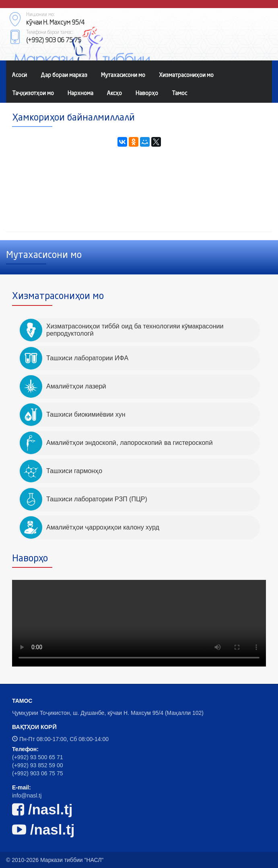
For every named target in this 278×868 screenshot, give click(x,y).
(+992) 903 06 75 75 (38, 773)
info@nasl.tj (27, 795)
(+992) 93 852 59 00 (38, 765)
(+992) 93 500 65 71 (38, 757)
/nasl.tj (42, 809)
